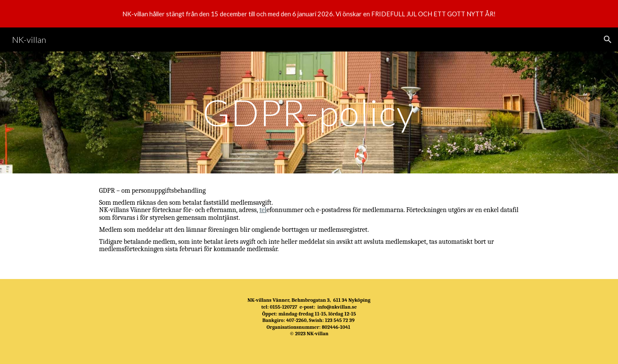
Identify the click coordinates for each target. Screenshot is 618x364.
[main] (309, 112)
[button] (608, 39)
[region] (309, 14)
